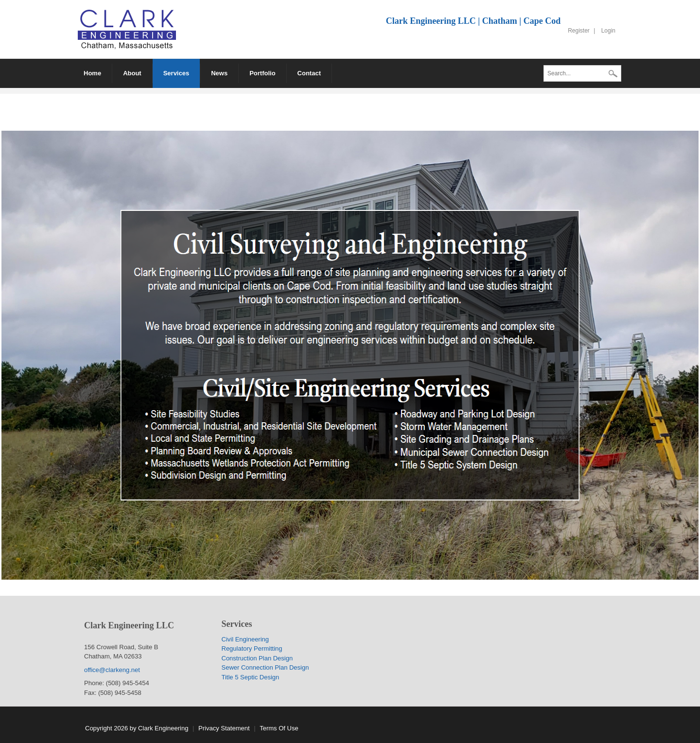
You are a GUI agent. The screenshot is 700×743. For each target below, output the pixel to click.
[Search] (582, 73)
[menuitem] (132, 73)
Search (613, 74)
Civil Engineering (245, 639)
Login (608, 31)
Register (579, 31)
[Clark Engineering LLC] (127, 29)
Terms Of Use (279, 728)
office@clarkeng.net (113, 670)
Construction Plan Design (257, 658)
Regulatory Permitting (252, 648)
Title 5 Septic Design (251, 677)
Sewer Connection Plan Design (265, 667)
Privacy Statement (224, 728)
